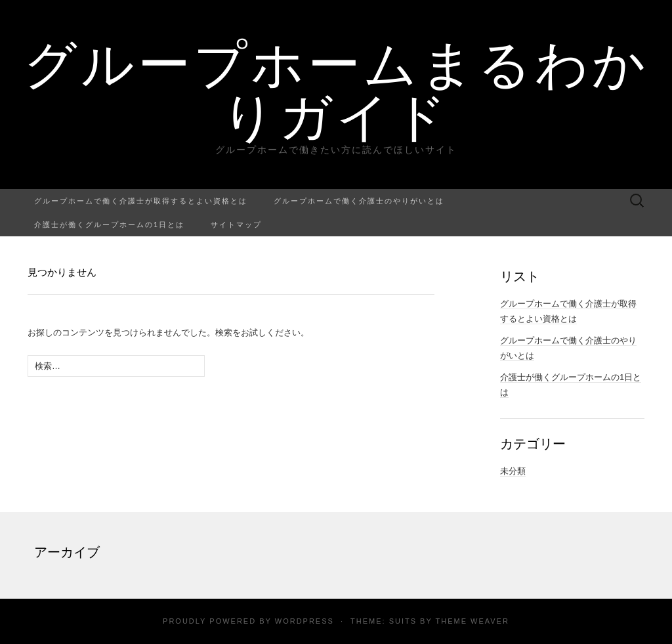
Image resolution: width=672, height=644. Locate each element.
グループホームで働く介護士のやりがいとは (359, 201)
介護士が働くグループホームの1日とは (109, 224)
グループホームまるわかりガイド (336, 89)
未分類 (513, 471)
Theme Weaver (472, 621)
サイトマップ (236, 224)
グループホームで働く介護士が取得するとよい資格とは (141, 201)
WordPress (304, 621)
